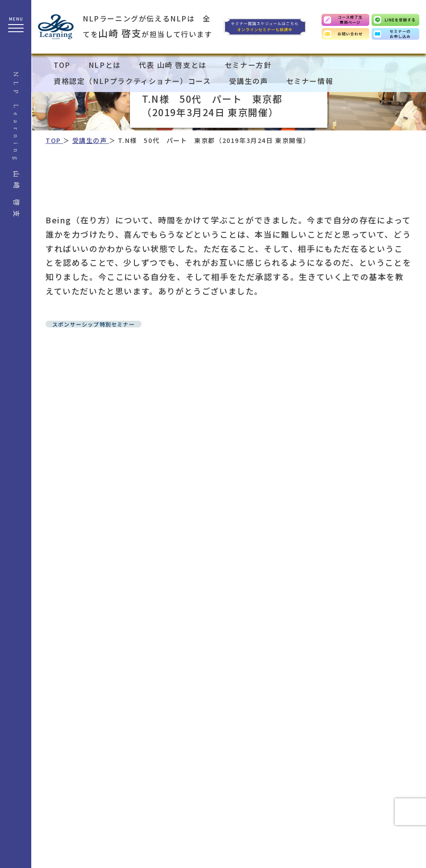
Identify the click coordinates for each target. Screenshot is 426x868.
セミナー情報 (310, 81)
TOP (62, 65)
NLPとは (105, 65)
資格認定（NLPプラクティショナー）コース (132, 81)
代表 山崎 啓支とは (173, 65)
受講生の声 (249, 81)
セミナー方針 (248, 65)
